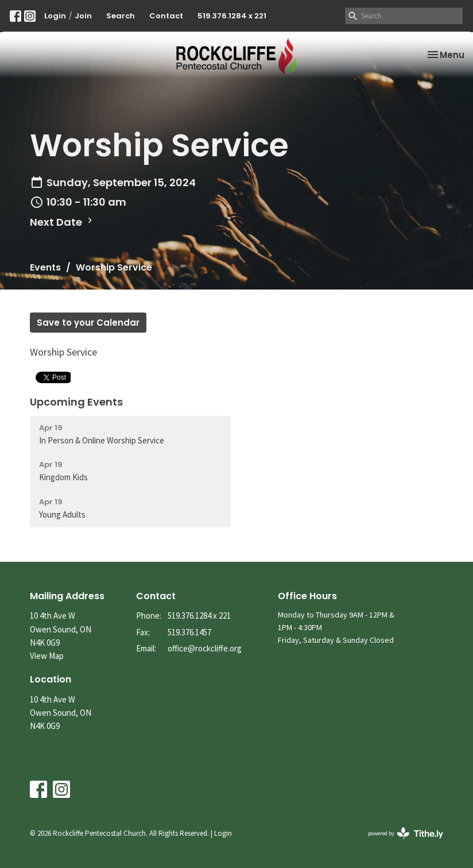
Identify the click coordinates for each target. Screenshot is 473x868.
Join (83, 16)
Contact (166, 16)
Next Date (63, 222)
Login (55, 16)
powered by (406, 833)
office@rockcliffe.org (205, 648)
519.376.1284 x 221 (232, 16)
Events (45, 267)
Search (121, 16)
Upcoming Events (76, 402)
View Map (47, 656)
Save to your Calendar (88, 323)
